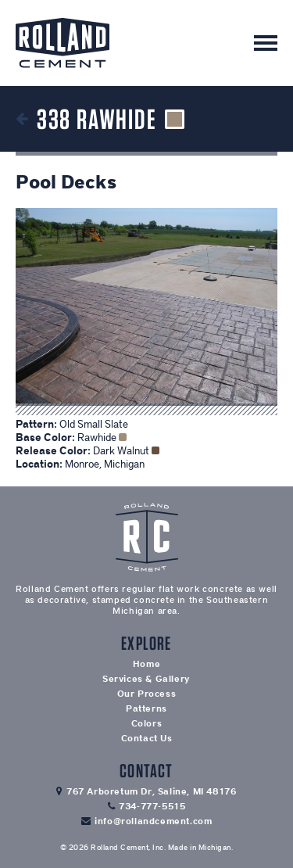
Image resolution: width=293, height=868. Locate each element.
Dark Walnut (126, 451)
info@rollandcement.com (153, 821)
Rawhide (102, 438)
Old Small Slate (94, 424)
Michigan (215, 847)
